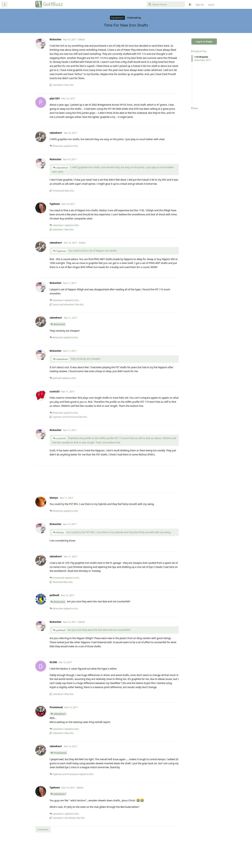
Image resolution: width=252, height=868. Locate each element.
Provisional (60, 780)
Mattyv (60, 559)
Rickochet (59, 351)
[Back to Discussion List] (4, 4)
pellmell (61, 657)
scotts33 (61, 465)
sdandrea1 (62, 195)
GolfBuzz (53, 4)
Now (195, 108)
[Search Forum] (166, 4)
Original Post (199, 51)
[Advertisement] (107, 107)
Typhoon (61, 278)
